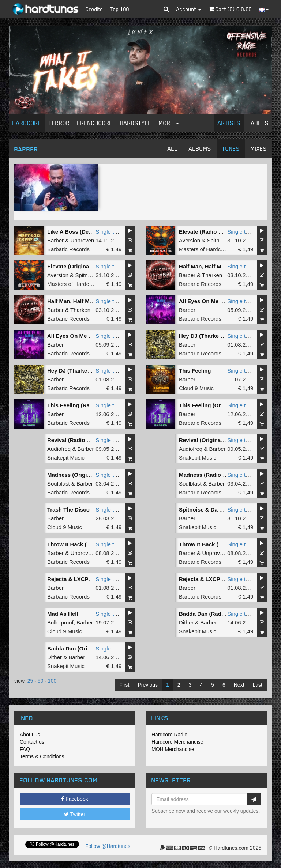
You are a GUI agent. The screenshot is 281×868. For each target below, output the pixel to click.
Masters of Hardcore (204, 249)
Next (239, 685)
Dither (186, 622)
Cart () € (230, 9)
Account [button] (189, 9)
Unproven (82, 240)
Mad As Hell (63, 614)
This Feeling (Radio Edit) (79, 405)
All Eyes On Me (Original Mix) (85, 336)
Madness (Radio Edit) (207, 475)
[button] (166, 9)
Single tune (109, 232)
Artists (229, 123)
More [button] (169, 123)
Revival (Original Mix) (207, 440)
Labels (258, 123)
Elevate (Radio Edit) (205, 232)
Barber (55, 240)
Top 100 (120, 9)
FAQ (25, 749)
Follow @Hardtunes (108, 846)
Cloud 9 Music (196, 388)
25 (30, 681)
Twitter (75, 814)
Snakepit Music (66, 458)
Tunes (231, 148)
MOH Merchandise (173, 749)
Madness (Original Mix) (77, 475)
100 (52, 681)
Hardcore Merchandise (177, 742)
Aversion (190, 240)
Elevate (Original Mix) (75, 266)
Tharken (212, 275)
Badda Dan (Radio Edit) (209, 614)
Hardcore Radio (169, 735)
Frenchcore (95, 123)
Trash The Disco (68, 510)
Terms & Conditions (42, 756)
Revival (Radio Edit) (73, 440)
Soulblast (59, 484)
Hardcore (27, 123)
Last (258, 685)
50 (41, 681)
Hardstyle (136, 123)
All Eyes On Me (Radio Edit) (215, 301)
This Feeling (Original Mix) (213, 405)
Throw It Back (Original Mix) (215, 544)
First (124, 685)
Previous (147, 685)
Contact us (32, 742)
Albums (200, 148)
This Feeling (195, 371)
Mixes (259, 148)
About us (30, 735)
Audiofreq (59, 449)
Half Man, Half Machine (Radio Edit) (225, 266)
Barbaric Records (68, 249)
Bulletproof (60, 622)
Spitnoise (218, 240)
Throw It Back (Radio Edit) (81, 544)
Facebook (74, 799)
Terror (59, 123)
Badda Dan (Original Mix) (80, 648)
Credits (94, 9)
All (173, 148)
